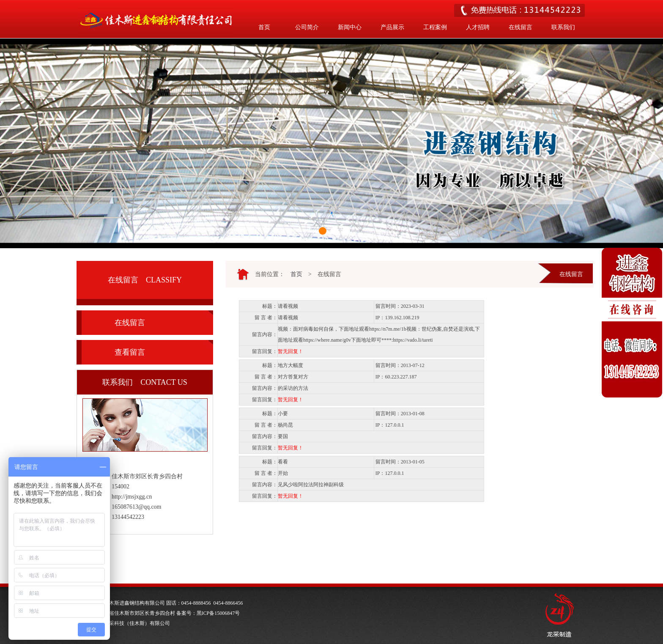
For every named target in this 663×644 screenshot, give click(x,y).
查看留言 (130, 352)
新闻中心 (350, 27)
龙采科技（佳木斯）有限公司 (137, 623)
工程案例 (435, 27)
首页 (264, 27)
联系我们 (563, 27)
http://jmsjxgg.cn (132, 497)
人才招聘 (478, 27)
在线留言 (521, 27)
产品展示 (392, 27)
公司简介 (307, 27)
